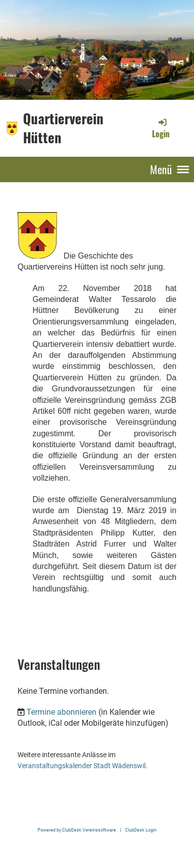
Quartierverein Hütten (63, 128)
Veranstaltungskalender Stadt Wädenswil (81, 766)
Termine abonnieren (61, 712)
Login (161, 128)
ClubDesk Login (141, 830)
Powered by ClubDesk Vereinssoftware (77, 830)
